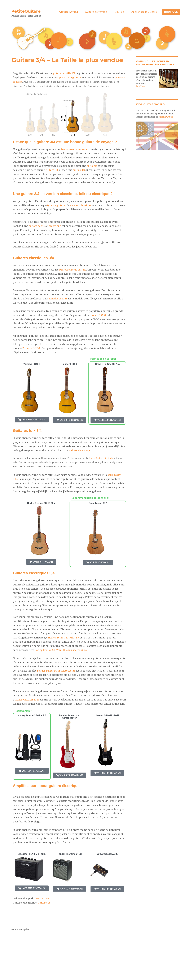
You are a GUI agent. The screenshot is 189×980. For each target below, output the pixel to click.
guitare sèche (37, 226)
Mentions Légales (20, 930)
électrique (55, 226)
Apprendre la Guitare (144, 12)
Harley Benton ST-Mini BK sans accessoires (61, 650)
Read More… (142, 86)
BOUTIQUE (171, 12)
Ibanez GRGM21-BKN (27, 700)
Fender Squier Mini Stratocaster (56, 671)
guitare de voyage (79, 450)
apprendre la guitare (69, 77)
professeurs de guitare (73, 270)
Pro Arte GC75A (31, 348)
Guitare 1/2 (43, 899)
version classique (81, 205)
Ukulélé (119, 12)
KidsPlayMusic (166, 117)
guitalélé (92, 166)
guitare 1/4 (79, 170)
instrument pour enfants (76, 149)
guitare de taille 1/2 (64, 73)
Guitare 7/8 (44, 903)
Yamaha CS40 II (58, 299)
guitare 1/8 (52, 170)
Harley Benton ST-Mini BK (64, 638)
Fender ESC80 (98, 315)
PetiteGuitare (26, 11)
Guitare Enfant (68, 12)
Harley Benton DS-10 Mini (101, 458)
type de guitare (56, 205)
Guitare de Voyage (96, 12)
